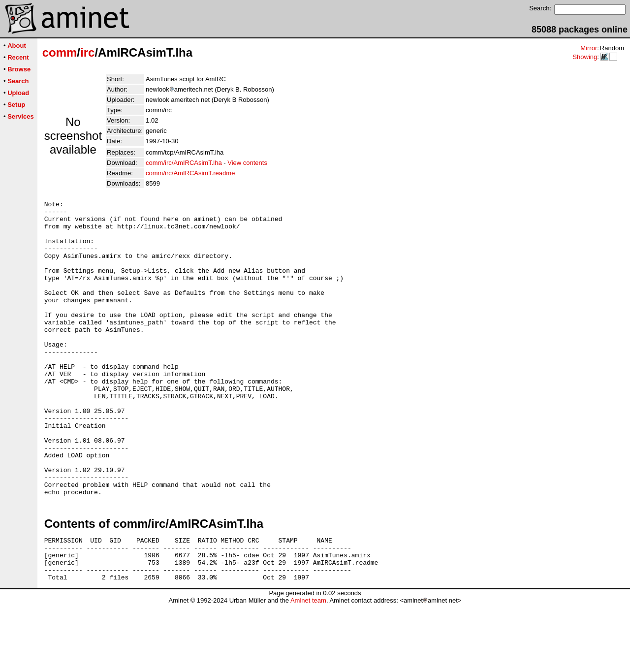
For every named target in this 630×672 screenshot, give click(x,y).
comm (60, 52)
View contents (247, 163)
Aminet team (308, 668)
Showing (585, 57)
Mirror (589, 48)
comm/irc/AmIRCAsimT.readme (190, 173)
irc (87, 52)
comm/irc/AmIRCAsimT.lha (184, 163)
